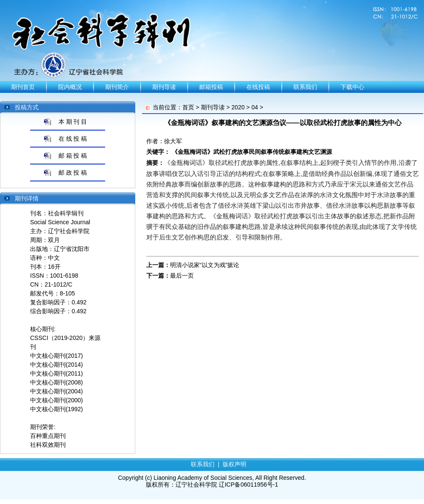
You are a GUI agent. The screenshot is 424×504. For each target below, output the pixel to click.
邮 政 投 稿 (73, 173)
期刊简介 (117, 87)
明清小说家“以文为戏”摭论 (205, 265)
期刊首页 (23, 87)
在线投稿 (258, 87)
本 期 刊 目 (73, 122)
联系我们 (305, 87)
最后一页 (182, 276)
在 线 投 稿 (73, 139)
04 (255, 107)
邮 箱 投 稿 (73, 156)
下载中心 (352, 87)
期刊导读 (164, 87)
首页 (188, 107)
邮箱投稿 (211, 87)
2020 (238, 107)
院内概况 (70, 87)
